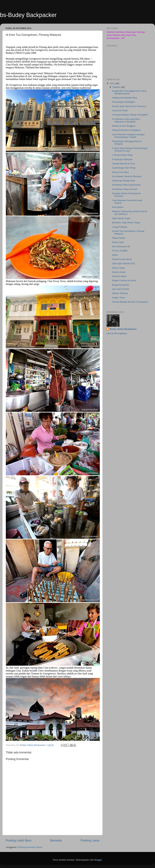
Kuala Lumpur (119, 272)
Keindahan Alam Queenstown (126, 185)
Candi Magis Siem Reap (124, 168)
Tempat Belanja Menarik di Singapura (130, 302)
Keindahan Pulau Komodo (125, 189)
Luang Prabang (119, 227)
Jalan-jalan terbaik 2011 (124, 263)
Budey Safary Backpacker (123, 329)
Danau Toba (118, 242)
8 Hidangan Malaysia (122, 159)
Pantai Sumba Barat (122, 259)
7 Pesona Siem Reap (122, 155)
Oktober (117, 87)
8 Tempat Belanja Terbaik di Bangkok (130, 115)
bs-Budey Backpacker (28, 15)
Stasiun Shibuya (120, 293)
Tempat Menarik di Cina (124, 164)
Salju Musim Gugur (121, 218)
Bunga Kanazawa (121, 285)
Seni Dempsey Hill (121, 246)
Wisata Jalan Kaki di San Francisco (129, 106)
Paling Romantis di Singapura (126, 130)
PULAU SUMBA (120, 251)
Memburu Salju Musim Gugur (126, 223)
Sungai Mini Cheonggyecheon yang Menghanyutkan (129, 92)
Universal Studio (120, 110)
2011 (113, 83)
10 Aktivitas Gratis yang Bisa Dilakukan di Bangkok (126, 120)
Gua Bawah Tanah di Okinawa (127, 176)
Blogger (98, 860)
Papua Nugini (119, 238)
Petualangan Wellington (124, 102)
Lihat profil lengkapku (117, 333)
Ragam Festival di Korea (124, 280)
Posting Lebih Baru (19, 840)
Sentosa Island (119, 276)
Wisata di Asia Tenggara (124, 126)
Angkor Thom (119, 298)
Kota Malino (118, 207)
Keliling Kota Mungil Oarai (125, 98)
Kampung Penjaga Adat (124, 181)
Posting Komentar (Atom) (30, 847)
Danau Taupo (119, 268)
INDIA (115, 255)
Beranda (56, 840)
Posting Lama (90, 840)
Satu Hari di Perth (121, 289)
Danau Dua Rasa (120, 172)
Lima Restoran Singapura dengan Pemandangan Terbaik (128, 136)
